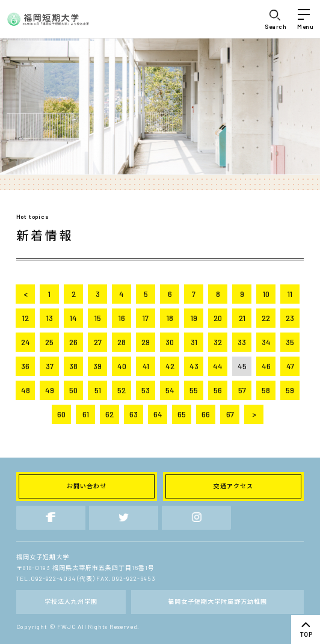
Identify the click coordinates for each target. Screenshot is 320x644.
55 (194, 390)
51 (98, 390)
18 (170, 318)
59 (290, 390)
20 (218, 318)
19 (194, 318)
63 (134, 414)
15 (98, 318)
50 (73, 390)
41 (146, 366)
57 (242, 390)
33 (242, 342)
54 (170, 390)
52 (122, 390)
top (306, 630)
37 (50, 366)
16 (122, 318)
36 (25, 366)
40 (122, 366)
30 (170, 342)
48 (26, 390)
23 (290, 318)
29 (146, 342)
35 (290, 342)
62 (109, 414)
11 (290, 294)
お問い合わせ (87, 486)
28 (122, 342)
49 (50, 390)
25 (49, 342)
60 (61, 414)
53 (146, 390)
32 (218, 342)
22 (266, 318)
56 (218, 390)
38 (73, 366)
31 (194, 342)
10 (266, 294)
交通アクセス (233, 486)
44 (218, 366)
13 (50, 318)
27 (98, 342)
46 (266, 366)
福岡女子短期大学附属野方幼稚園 (217, 601)
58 (266, 390)
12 (26, 318)
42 (170, 366)
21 (242, 318)
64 (158, 414)
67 (230, 414)
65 (182, 414)
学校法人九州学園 (71, 601)
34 (266, 342)
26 (73, 342)
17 (146, 318)
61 (86, 414)
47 (290, 366)
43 (194, 366)
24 (26, 342)
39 (97, 366)
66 (206, 414)
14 (73, 318)
